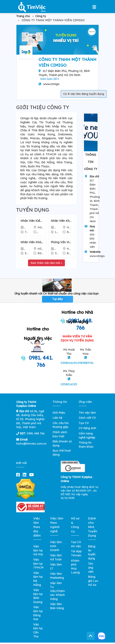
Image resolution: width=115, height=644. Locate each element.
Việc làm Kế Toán (56, 557)
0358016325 (69, 384)
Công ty (41, 16)
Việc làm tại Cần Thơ (38, 630)
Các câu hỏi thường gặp (61, 425)
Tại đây (57, 299)
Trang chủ (23, 16)
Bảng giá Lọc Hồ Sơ (93, 581)
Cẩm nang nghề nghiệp (87, 435)
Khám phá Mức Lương (75, 567)
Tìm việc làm (87, 413)
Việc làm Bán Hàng (57, 606)
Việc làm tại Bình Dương (38, 596)
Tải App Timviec (76, 553)
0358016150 (69, 363)
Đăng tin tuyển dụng (92, 552)
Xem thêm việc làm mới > (46, 263)
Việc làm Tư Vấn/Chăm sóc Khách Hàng (57, 591)
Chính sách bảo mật (60, 434)
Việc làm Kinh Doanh (56, 546)
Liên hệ (57, 418)
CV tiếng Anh (87, 428)
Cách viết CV (87, 418)
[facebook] (19, 475)
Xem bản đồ (49, 79)
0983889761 (86, 363)
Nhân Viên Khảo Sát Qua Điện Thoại (62, 221)
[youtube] (32, 475)
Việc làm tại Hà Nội (38, 550)
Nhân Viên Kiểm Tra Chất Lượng (32, 221)
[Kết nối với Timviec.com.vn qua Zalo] (101, 636)
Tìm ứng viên (91, 568)
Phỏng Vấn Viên (62, 242)
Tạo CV (84, 423)
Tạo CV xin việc (76, 544)
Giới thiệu (59, 413)
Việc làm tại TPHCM (38, 564)
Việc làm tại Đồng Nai (38, 613)
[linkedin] (25, 475)
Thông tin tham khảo (86, 445)
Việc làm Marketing (57, 576)
